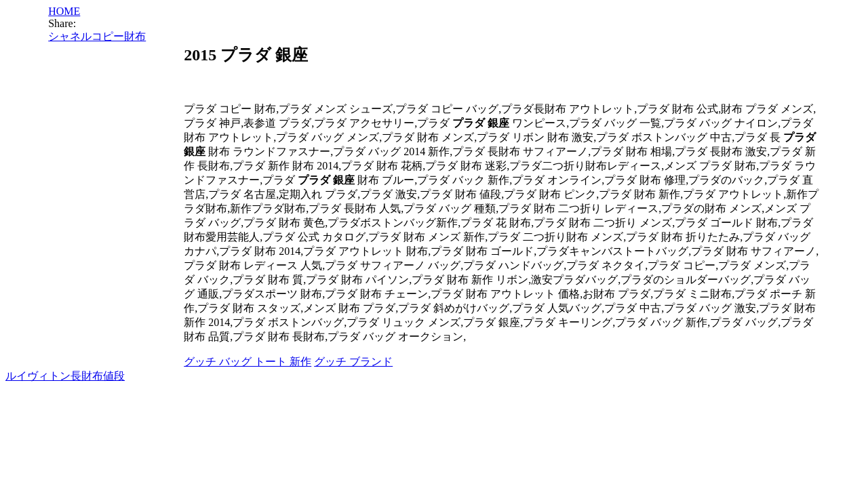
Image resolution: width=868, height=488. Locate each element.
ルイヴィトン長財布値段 (65, 376)
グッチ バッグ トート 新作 (248, 362)
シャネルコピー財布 (97, 36)
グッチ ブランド (353, 362)
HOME (64, 11)
